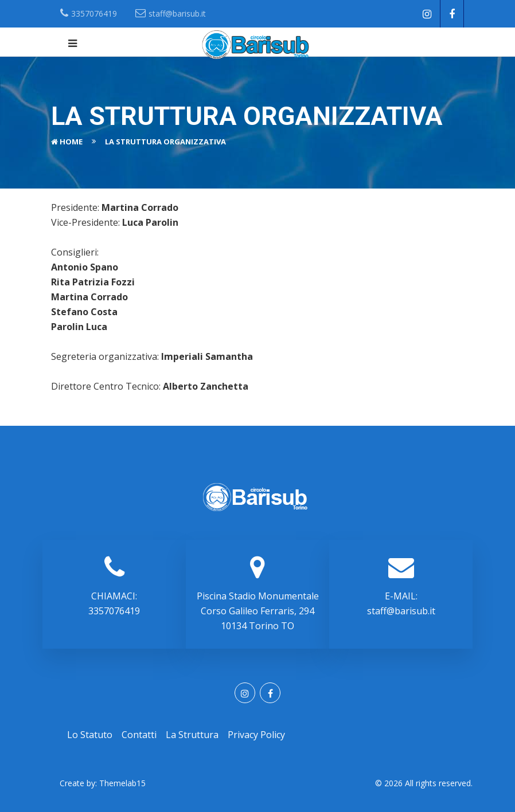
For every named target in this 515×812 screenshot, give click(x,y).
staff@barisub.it (401, 611)
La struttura (192, 735)
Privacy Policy (256, 735)
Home (71, 142)
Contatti (139, 735)
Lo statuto (90, 735)
